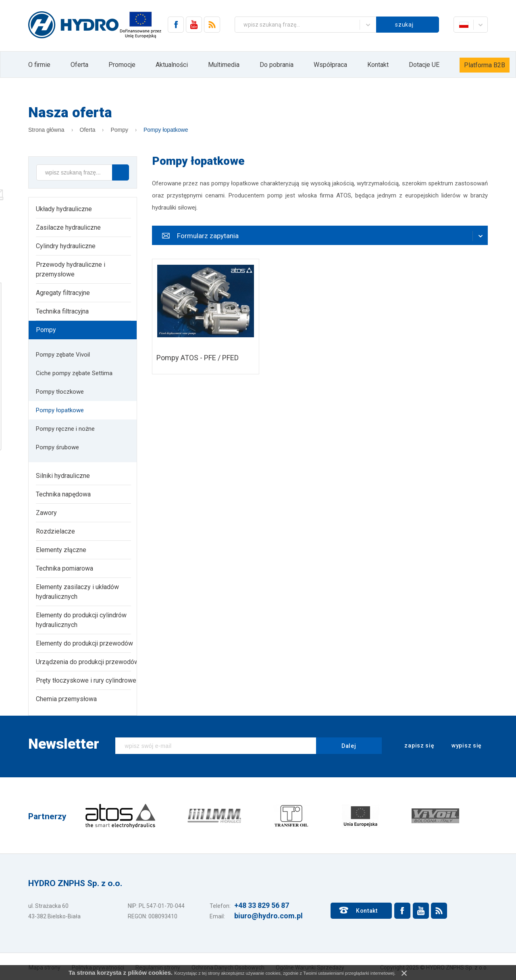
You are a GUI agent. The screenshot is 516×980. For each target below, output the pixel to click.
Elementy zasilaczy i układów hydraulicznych (77, 592)
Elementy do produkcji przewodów (84, 643)
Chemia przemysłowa (66, 699)
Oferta (79, 65)
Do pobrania (277, 65)
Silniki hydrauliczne (63, 476)
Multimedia (224, 65)
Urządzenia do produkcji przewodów (87, 662)
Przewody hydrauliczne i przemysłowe (71, 269)
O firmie (39, 65)
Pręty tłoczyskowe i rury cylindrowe (86, 680)
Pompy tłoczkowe (60, 392)
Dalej (349, 746)
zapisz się (414, 746)
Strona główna (46, 130)
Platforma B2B (485, 65)
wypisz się (461, 746)
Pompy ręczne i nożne (65, 429)
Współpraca (330, 65)
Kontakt (378, 65)
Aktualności (172, 65)
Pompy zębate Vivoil (63, 355)
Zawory (46, 513)
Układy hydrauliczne (64, 209)
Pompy (119, 130)
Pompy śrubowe (57, 447)
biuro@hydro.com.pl (268, 916)
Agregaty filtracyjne (63, 293)
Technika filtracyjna (62, 311)
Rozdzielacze (55, 531)
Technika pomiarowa (64, 568)
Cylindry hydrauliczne (66, 246)
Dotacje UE (424, 65)
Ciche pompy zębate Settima (74, 373)
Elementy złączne (61, 550)
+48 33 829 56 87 (262, 905)
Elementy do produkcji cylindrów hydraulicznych (81, 620)
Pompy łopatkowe (166, 130)
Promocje (122, 65)
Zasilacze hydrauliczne (68, 227)
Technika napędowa (63, 494)
